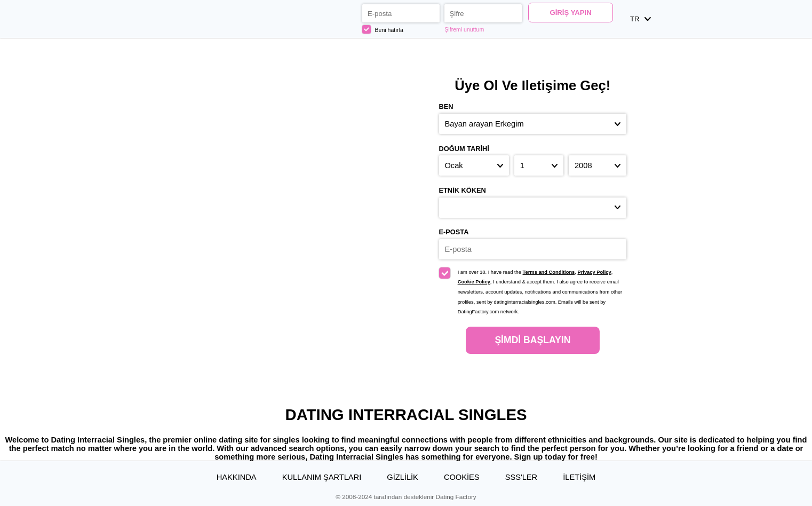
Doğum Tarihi (464, 149)
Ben (446, 106)
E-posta (454, 232)
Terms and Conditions (549, 272)
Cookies (462, 477)
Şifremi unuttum (464, 29)
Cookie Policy (474, 282)
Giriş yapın (570, 13)
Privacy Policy (594, 272)
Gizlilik (403, 477)
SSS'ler (522, 477)
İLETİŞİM (579, 477)
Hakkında (237, 477)
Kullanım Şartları (322, 477)
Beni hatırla (383, 29)
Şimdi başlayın (532, 340)
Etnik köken (463, 190)
